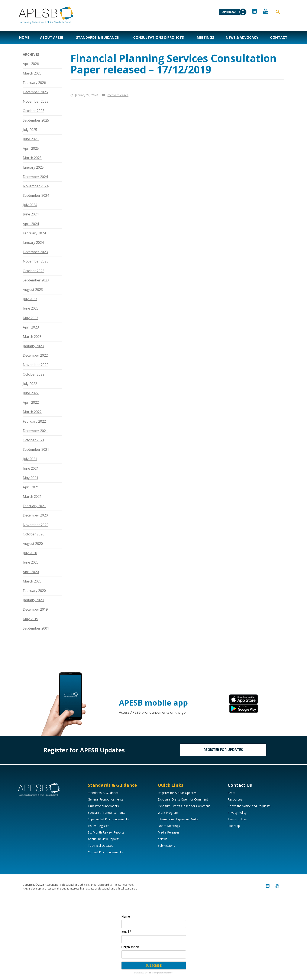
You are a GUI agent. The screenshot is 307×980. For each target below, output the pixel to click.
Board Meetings (169, 826)
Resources (235, 799)
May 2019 (30, 619)
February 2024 (34, 233)
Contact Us (240, 785)
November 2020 (36, 525)
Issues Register (98, 826)
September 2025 (36, 120)
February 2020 (34, 591)
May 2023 (30, 318)
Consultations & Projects (159, 37)
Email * (126, 932)
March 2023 (32, 337)
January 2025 (33, 167)
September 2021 (36, 449)
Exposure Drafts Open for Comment (183, 799)
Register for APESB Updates (177, 793)
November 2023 (36, 261)
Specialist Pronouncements (107, 813)
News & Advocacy (242, 37)
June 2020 (31, 562)
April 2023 (31, 327)
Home (24, 37)
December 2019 (35, 609)
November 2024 (36, 186)
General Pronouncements (106, 799)
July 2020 (30, 553)
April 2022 (31, 402)
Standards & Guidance (97, 37)
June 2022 (31, 393)
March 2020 (32, 581)
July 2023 (30, 299)
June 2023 (31, 308)
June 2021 (31, 468)
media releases (118, 95)
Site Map (234, 826)
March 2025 (32, 158)
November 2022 (36, 365)
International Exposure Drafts (178, 819)
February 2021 (34, 506)
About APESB (52, 37)
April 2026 (31, 64)
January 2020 (33, 600)
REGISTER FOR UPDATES (223, 750)
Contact (279, 37)
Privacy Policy (237, 813)
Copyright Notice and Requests (249, 806)
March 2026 (32, 73)
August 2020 (33, 544)
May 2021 (30, 478)
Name (126, 916)
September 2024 (36, 195)
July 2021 (30, 459)
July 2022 (30, 384)
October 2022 (34, 374)
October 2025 (34, 111)
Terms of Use (237, 819)
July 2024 (30, 205)
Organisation (130, 947)
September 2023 (36, 280)
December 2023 (35, 252)
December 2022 (35, 355)
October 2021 (34, 440)
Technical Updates (101, 846)
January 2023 (33, 346)
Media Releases (169, 832)
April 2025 (31, 148)
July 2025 (30, 130)
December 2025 (35, 92)
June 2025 (31, 139)
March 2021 (32, 496)
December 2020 (35, 515)
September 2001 (36, 628)
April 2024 (31, 224)
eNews (163, 839)
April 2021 (31, 487)
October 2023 (34, 271)
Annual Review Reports (104, 839)
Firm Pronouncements (103, 806)
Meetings (205, 37)
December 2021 (35, 431)
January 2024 (33, 242)
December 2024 (35, 177)
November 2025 (36, 101)
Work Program (168, 813)
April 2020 (31, 572)
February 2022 (34, 421)
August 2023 (33, 290)
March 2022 (32, 412)
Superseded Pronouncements (108, 819)
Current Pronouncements (105, 852)
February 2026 (34, 83)
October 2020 (34, 534)
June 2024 (31, 214)
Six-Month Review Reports (106, 832)
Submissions (166, 846)
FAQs (231, 793)
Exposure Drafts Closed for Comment (184, 806)
